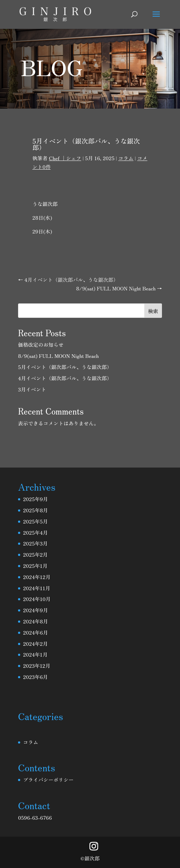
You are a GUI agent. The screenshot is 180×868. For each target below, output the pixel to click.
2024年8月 (36, 621)
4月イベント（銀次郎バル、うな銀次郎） (65, 378)
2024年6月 (36, 632)
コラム (126, 158)
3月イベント (32, 389)
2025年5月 (35, 521)
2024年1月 (35, 654)
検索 (153, 311)
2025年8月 (36, 510)
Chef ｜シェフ (65, 158)
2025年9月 (36, 499)
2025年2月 (35, 554)
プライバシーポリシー (48, 780)
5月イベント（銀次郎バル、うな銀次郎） (65, 367)
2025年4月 (36, 532)
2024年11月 (37, 588)
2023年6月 (36, 677)
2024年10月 (37, 599)
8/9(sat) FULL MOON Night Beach (58, 356)
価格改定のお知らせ (41, 345)
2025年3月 (35, 543)
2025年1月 (35, 566)
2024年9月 (36, 610)
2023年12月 (37, 666)
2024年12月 (37, 577)
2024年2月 (36, 644)
